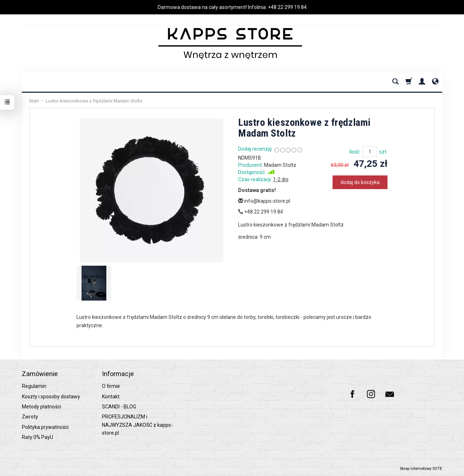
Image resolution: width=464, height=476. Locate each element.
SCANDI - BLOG (119, 407)
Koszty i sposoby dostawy (51, 397)
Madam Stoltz (280, 165)
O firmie (111, 386)
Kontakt (111, 397)
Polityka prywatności (45, 427)
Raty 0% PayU (38, 437)
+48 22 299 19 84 (287, 7)
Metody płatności (41, 407)
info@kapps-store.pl (264, 201)
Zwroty (30, 417)
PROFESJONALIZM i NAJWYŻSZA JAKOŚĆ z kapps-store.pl (137, 425)
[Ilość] (370, 152)
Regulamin (34, 386)
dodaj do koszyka (360, 182)
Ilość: (355, 152)
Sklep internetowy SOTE (421, 469)
